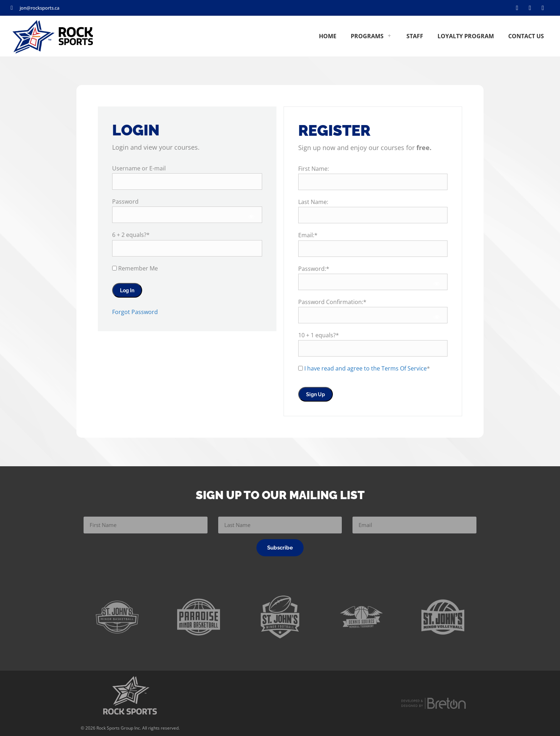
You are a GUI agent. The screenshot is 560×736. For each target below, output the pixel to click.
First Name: (314, 169)
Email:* (308, 235)
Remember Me (135, 268)
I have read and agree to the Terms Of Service (366, 368)
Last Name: (313, 202)
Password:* (314, 269)
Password (125, 202)
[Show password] (252, 217)
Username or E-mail (139, 168)
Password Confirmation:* (332, 302)
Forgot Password (135, 312)
